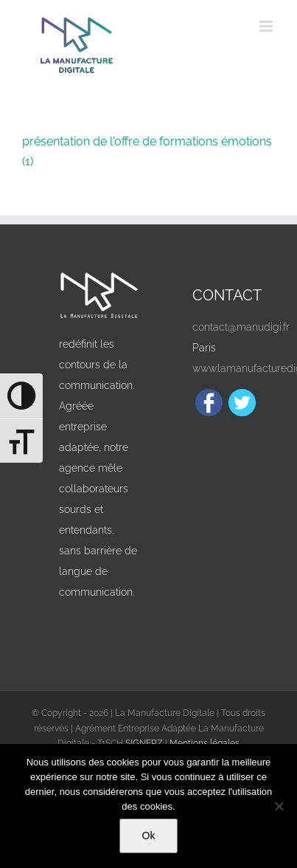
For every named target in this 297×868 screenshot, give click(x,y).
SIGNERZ (144, 743)
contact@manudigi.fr (241, 327)
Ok (149, 836)
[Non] (279, 806)
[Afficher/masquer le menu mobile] (267, 26)
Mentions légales (205, 743)
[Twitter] (242, 403)
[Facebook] (209, 403)
